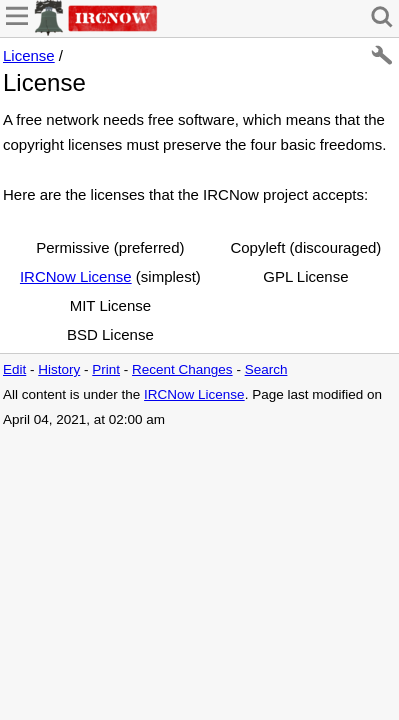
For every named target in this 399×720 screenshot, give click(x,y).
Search (266, 369)
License (29, 55)
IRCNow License (76, 276)
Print (106, 369)
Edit (14, 369)
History (59, 369)
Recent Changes (182, 369)
